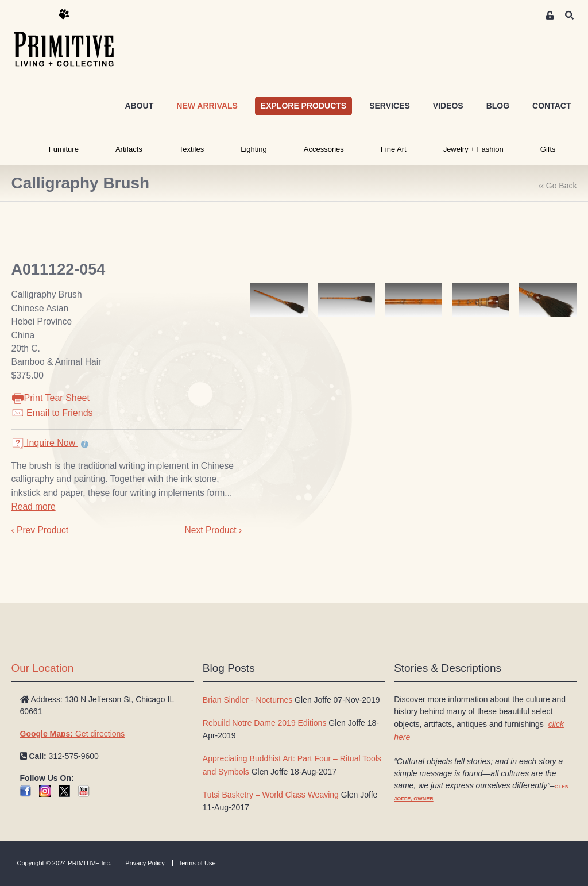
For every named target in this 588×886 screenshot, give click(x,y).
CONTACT (552, 106)
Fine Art (394, 149)
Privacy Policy (145, 863)
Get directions (73, 734)
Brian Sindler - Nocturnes (247, 700)
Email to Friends (52, 413)
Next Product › (213, 530)
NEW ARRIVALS (207, 106)
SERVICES (390, 106)
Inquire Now (45, 443)
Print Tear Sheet (51, 398)
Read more (34, 506)
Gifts (548, 149)
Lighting (254, 149)
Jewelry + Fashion (473, 149)
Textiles (192, 149)
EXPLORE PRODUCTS (303, 106)
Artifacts (129, 149)
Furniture (64, 149)
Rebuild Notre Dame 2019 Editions (265, 723)
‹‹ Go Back (558, 186)
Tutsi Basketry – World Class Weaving (271, 795)
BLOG (498, 106)
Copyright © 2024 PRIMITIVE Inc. (65, 863)
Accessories (324, 149)
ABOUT (139, 106)
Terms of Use (197, 863)
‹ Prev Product (40, 530)
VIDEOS (448, 106)
